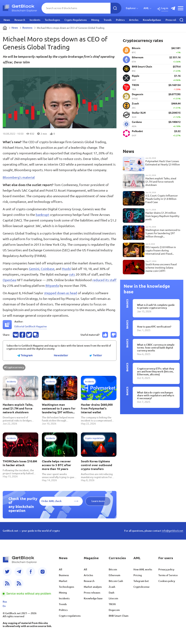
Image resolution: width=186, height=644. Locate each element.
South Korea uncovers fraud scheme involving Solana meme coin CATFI (161, 268)
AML (146, 8)
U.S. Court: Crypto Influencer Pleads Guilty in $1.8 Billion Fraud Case (162, 199)
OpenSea (9, 280)
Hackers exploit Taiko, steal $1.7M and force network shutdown (18, 408)
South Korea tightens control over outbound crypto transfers (97, 465)
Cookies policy (167, 581)
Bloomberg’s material (19, 177)
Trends (108, 20)
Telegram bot (141, 581)
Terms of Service (168, 575)
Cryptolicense (141, 587)
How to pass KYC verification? (154, 327)
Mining (95, 20)
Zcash (112, 587)
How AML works (143, 569)
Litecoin (113, 598)
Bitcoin (113, 569)
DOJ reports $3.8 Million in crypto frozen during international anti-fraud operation (161, 251)
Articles (134, 20)
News (7, 20)
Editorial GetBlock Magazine (31, 326)
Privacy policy (166, 569)
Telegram (25, 355)
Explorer (131, 8)
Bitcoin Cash (116, 581)
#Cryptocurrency (14, 367)
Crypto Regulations (76, 20)
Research (20, 20)
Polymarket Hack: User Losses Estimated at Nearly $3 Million (163, 163)
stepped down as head (61, 293)
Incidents (35, 20)
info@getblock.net (173, 531)
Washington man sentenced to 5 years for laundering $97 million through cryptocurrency (59, 409)
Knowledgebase (152, 20)
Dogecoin (114, 610)
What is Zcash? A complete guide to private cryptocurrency (156, 306)
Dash (112, 593)
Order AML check (51, 501)
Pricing (138, 575)
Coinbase (48, 269)
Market (63, 581)
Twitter (96, 355)
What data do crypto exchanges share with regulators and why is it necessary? (156, 395)
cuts (72, 274)
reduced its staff (104, 280)
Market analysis (93, 587)
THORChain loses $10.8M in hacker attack (20, 463)
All (60, 569)
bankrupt (42, 215)
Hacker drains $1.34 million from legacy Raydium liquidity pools (162, 216)
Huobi (66, 269)
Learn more (98, 501)
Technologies (52, 20)
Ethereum (114, 575)
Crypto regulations (70, 616)
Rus (5, 602)
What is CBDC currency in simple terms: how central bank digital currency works (156, 348)
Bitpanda (52, 286)
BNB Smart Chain (119, 616)
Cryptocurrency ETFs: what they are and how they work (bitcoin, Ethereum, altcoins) (156, 371)
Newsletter (61, 355)
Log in (165, 8)
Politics (120, 20)
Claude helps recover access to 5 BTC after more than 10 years (57, 465)
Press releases (174, 20)
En (4, 606)
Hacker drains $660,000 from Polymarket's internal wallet (97, 408)
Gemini (34, 269)
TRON (112, 604)
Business (27, 28)
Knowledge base (93, 598)
